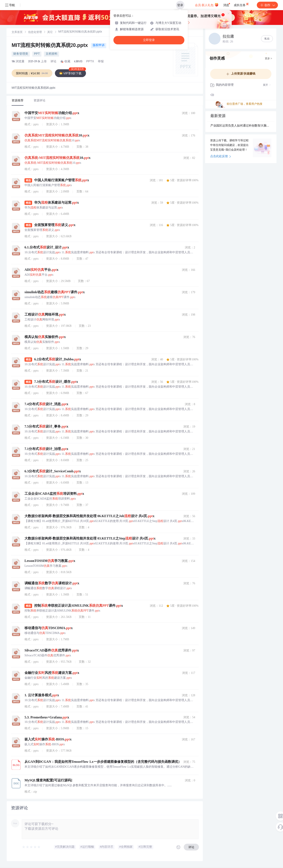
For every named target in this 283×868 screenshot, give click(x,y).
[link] (17, 32)
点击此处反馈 (221, 157)
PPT (37, 54)
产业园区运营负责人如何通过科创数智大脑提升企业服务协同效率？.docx (241, 126)
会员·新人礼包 (207, 5)
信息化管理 (35, 32)
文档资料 (52, 54)
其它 (50, 32)
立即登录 (149, 40)
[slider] (31, 847)
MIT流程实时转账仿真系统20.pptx (50, 46)
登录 (180, 5)
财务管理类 (21, 54)
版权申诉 (99, 45)
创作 (267, 5)
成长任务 (242, 4)
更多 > (268, 59)
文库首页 (17, 32)
